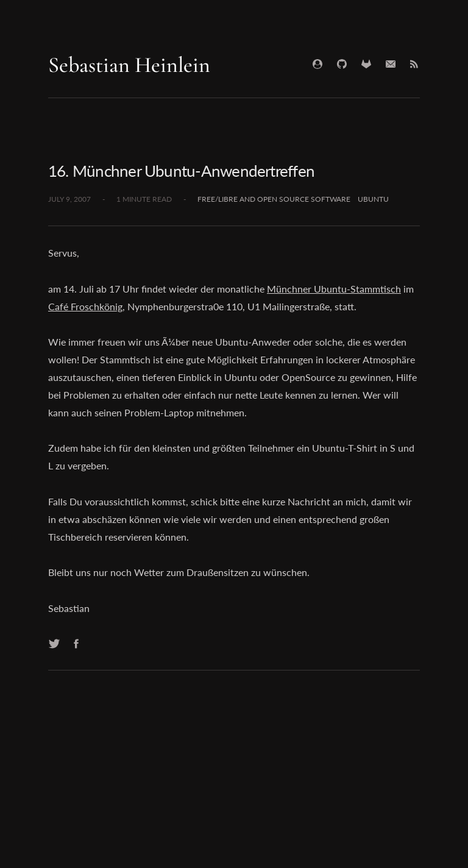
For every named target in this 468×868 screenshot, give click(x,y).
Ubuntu (373, 199)
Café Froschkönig (85, 306)
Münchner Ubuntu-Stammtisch (334, 289)
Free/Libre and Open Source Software (274, 199)
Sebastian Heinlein (129, 65)
